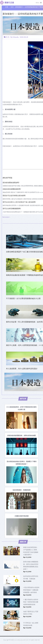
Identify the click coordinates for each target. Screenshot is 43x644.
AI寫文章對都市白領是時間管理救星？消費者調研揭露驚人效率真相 (31, 590)
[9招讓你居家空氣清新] (22, 516)
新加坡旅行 (7, 217)
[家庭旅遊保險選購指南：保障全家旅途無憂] (21, 436)
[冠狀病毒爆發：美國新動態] (22, 490)
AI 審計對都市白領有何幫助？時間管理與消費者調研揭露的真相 (31, 602)
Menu (37, 3)
